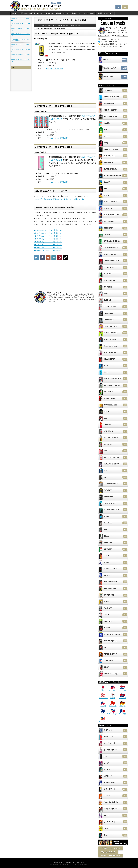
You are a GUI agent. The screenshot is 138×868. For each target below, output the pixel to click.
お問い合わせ (81, 862)
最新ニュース (76, 13)
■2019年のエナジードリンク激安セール (48, 239)
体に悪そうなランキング (105, 13)
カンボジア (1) (122, 697)
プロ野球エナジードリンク (111, 848)
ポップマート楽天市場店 (54, 69)
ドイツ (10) (123, 705)
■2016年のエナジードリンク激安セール (48, 248)
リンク (74, 862)
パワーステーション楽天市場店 (57, 138)
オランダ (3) (122, 689)
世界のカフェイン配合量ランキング (31, 13)
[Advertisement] (65, 88)
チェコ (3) (103, 705)
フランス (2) (122, 713)
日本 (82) (103, 689)
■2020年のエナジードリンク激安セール (48, 236)
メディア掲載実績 (66, 862)
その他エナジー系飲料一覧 (111, 856)
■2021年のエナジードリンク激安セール (48, 233)
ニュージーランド (103, 713)
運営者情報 (57, 862)
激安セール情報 (89, 13)
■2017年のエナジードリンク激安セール (48, 245)
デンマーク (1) (113, 705)
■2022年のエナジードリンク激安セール (48, 230)
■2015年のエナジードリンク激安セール (48, 251)
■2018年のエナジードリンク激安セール (48, 242)
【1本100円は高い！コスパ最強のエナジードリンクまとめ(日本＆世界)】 (60, 199)
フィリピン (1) (113, 713)
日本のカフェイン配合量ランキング (57, 13)
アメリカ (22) (113, 689)
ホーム (14, 13)
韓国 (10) (113, 697)
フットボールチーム (108, 852)
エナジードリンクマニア (71, 864)
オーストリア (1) (103, 697)
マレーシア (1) (103, 721)
